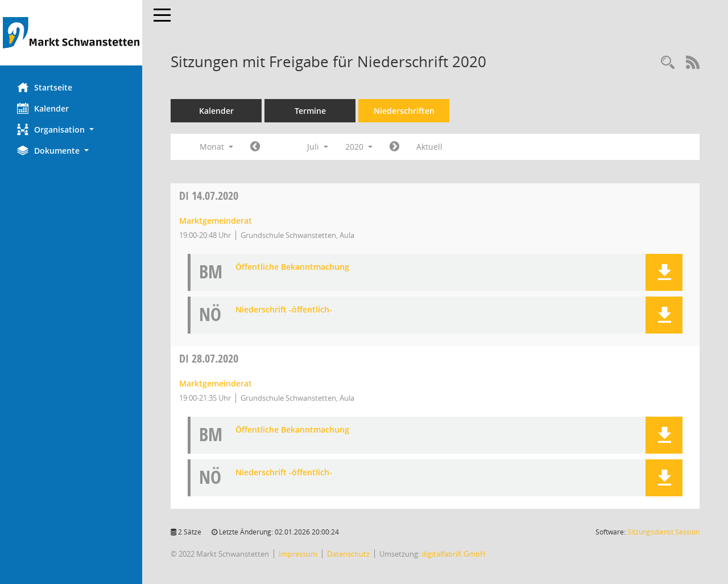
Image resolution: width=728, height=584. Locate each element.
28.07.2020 (209, 358)
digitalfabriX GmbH (454, 554)
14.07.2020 (209, 196)
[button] (71, 129)
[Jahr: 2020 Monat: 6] (255, 147)
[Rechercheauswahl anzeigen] (668, 63)
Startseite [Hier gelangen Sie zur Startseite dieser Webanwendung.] (45, 87)
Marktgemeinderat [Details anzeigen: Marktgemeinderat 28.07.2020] (216, 383)
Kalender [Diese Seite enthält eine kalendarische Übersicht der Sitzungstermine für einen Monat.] (43, 108)
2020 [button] (359, 147)
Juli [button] (318, 147)
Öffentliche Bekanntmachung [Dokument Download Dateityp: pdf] (292, 267)
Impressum (298, 554)
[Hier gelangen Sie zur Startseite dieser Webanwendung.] (71, 33)
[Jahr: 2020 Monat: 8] (394, 147)
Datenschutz (348, 554)
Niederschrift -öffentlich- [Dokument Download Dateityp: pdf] (284, 310)
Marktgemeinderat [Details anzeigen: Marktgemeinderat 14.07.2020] (216, 221)
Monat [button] (216, 147)
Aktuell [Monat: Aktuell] (429, 147)
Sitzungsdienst (663, 532)
